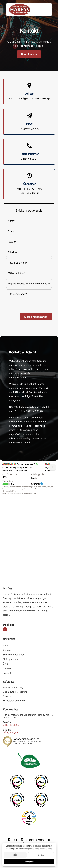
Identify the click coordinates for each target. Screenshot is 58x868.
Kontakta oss (29, 54)
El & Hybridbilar (11, 659)
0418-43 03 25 (11, 725)
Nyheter (7, 669)
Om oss (7, 650)
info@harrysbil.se (13, 732)
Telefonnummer (29, 154)
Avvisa (41, 855)
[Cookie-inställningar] (15, 855)
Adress (29, 94)
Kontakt (7, 673)
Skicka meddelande (36, 317)
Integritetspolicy (31, 849)
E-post (29, 124)
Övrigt (6, 664)
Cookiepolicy (46, 849)
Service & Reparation (14, 655)
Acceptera (29, 862)
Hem (5, 646)
